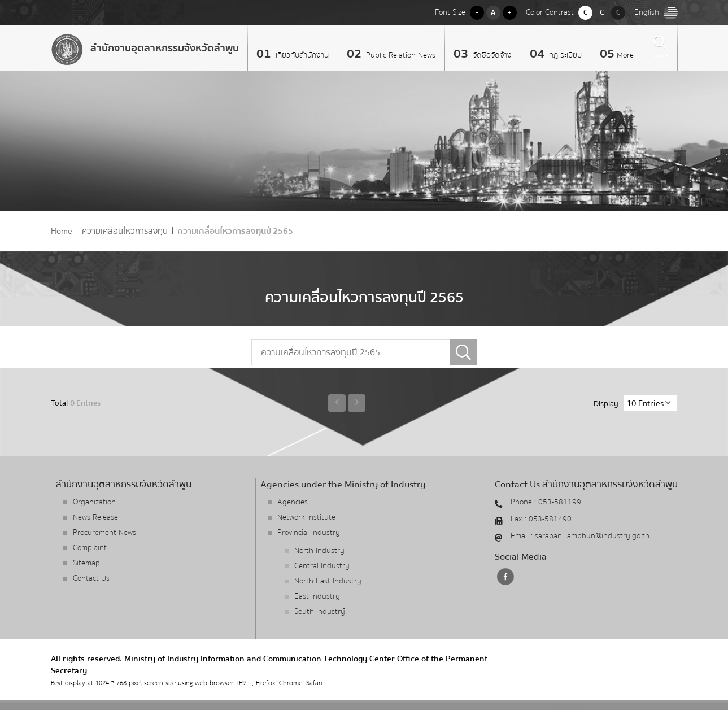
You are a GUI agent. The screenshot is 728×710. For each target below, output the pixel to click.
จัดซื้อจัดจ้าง (491, 55)
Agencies (293, 502)
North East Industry (328, 581)
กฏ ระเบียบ (564, 55)
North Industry (319, 551)
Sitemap (86, 563)
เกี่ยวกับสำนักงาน (301, 55)
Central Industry (322, 566)
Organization (94, 502)
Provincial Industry (309, 533)
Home (62, 231)
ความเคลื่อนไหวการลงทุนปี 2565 (235, 231)
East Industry (317, 596)
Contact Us (91, 578)
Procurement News (104, 533)
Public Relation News (400, 55)
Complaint (90, 548)
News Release (95, 517)
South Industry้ (320, 612)
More (625, 55)
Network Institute (306, 517)
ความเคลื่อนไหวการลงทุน (125, 231)
